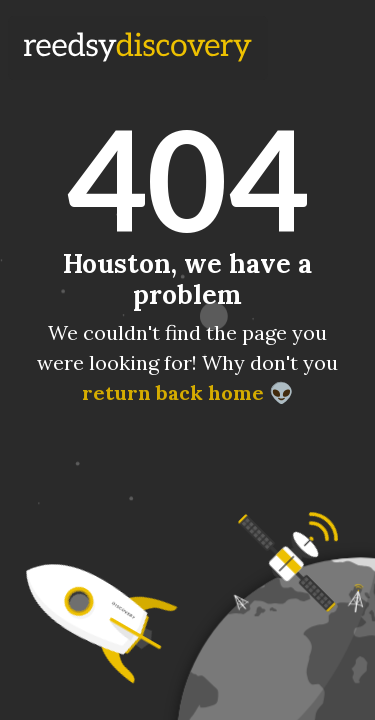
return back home (172, 392)
